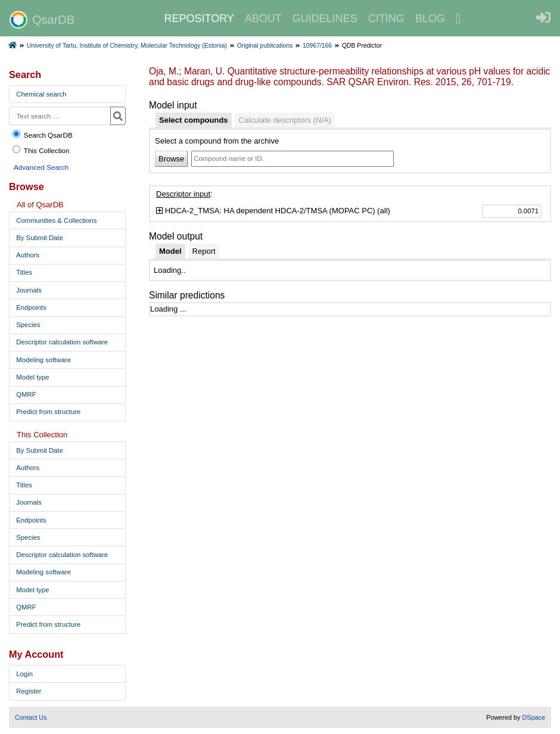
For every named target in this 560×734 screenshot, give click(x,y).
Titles (24, 272)
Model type (32, 377)
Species (28, 325)
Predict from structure (48, 412)
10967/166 (317, 46)
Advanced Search (41, 167)
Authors (28, 255)
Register (29, 691)
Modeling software (43, 360)
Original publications (265, 46)
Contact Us (31, 717)
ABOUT (263, 18)
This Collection (41, 150)
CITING (386, 18)
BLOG (430, 18)
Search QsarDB (42, 134)
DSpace (533, 717)
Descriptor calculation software (62, 342)
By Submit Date (39, 238)
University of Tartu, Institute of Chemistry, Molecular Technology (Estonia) (127, 46)
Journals (29, 290)
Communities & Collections (56, 220)
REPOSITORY (199, 18)
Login (24, 674)
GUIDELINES (325, 18)
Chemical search (41, 94)
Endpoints (31, 307)
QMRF (26, 394)
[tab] (194, 120)
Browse (171, 159)
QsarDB (42, 20)
